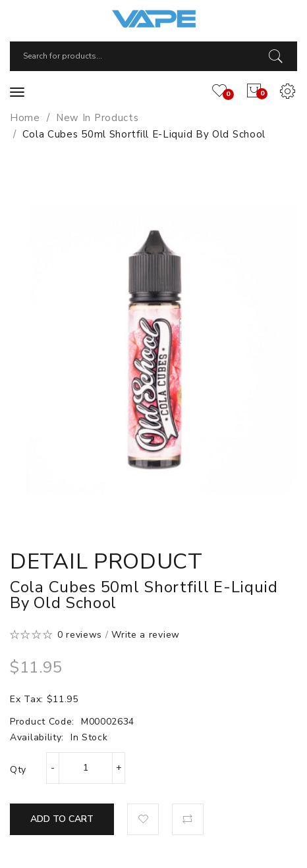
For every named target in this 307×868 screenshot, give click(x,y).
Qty (18, 770)
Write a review (146, 635)
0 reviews (80, 635)
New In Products (98, 118)
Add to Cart (62, 819)
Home (25, 118)
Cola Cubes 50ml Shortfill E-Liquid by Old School (144, 134)
